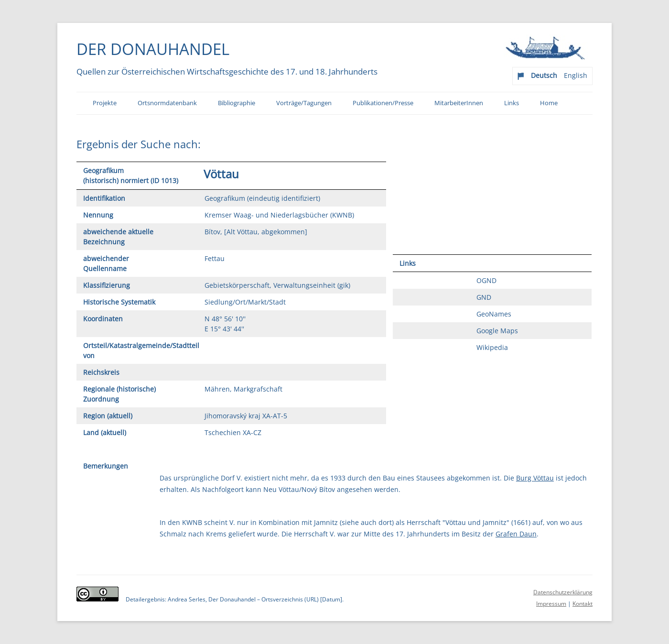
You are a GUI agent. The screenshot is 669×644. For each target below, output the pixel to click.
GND (484, 297)
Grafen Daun (516, 534)
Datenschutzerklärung (563, 592)
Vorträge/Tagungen (304, 103)
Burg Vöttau (535, 478)
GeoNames (494, 314)
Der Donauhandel (153, 49)
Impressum (551, 604)
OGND (486, 280)
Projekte (105, 103)
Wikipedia (492, 347)
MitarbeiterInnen (459, 103)
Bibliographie (237, 103)
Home (549, 103)
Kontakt (583, 604)
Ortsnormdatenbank (167, 103)
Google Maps (497, 331)
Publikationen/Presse (383, 103)
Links (512, 103)
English (576, 75)
